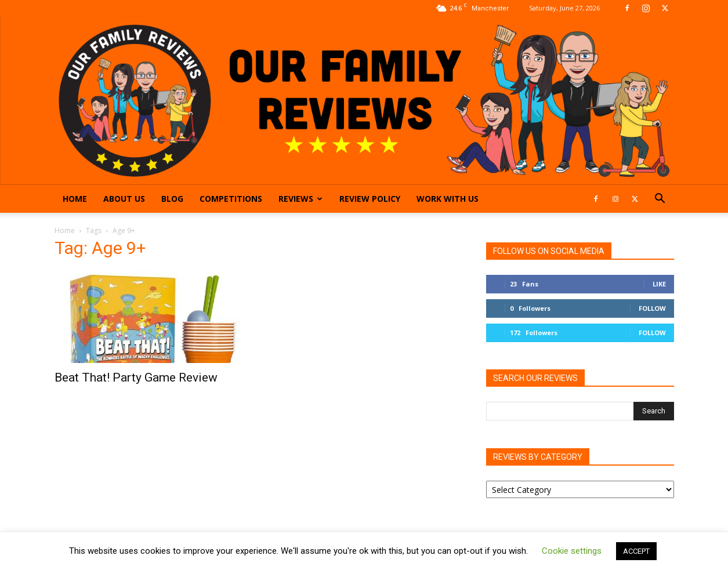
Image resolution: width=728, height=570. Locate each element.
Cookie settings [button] (572, 551)
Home (75, 199)
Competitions (231, 199)
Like (659, 284)
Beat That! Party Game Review (136, 377)
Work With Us (448, 199)
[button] (660, 200)
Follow (652, 308)
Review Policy (370, 199)
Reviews (300, 199)
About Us (124, 199)
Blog (172, 199)
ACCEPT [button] (636, 551)
